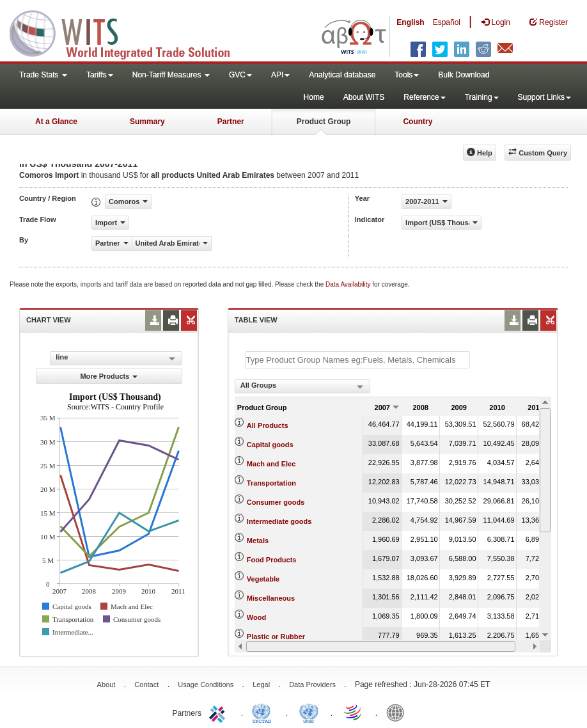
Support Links (544, 97)
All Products (268, 425)
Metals (258, 541)
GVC (240, 75)
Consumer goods (276, 502)
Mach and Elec (271, 464)
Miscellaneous (271, 598)
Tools (407, 75)
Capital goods (270, 445)
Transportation (271, 483)
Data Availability (349, 284)
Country (418, 122)
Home (314, 97)
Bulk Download (464, 75)
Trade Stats (43, 75)
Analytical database (342, 75)
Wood (256, 617)
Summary (147, 122)
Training (482, 97)
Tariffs (100, 75)
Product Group (324, 122)
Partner (231, 122)
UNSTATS (309, 712)
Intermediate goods (279, 521)
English (410, 22)
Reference (424, 97)
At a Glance (56, 122)
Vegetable (263, 579)
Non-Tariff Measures (171, 75)
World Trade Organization (354, 712)
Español (447, 22)
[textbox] (357, 360)
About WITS (364, 97)
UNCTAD (264, 712)
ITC (219, 712)
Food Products (272, 560)
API (280, 75)
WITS (128, 32)
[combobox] (302, 386)
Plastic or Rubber (276, 637)
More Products (109, 376)
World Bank (398, 712)
